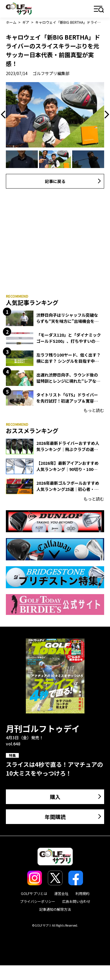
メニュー (99, 10)
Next (105, 115)
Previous (5, 115)
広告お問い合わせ (76, 901)
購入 (55, 797)
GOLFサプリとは (34, 893)
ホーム (11, 22)
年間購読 (55, 817)
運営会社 (61, 893)
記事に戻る (55, 181)
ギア (26, 22)
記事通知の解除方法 (55, 909)
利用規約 (82, 893)
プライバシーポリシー (38, 901)
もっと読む (94, 410)
